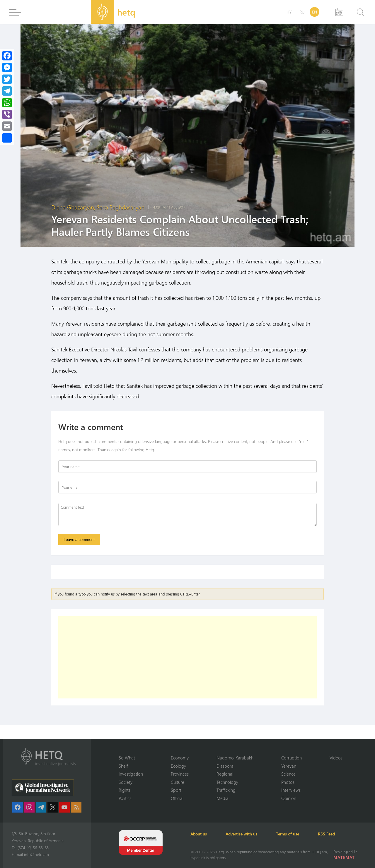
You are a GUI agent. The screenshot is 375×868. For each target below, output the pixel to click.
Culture (178, 782)
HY (289, 12)
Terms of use (288, 834)
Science (288, 774)
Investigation (131, 774)
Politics (125, 798)
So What (127, 758)
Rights (125, 790)
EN (315, 12)
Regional (225, 774)
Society (126, 782)
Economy (180, 758)
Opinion (289, 798)
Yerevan (289, 766)
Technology (227, 782)
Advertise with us (241, 834)
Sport (176, 790)
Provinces (180, 774)
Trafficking (226, 790)
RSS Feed (326, 834)
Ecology (178, 766)
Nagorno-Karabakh (235, 758)
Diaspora (225, 766)
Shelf (123, 766)
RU (302, 12)
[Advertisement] (187, 657)
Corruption (292, 758)
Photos (288, 782)
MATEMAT (344, 857)
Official (177, 798)
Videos (336, 758)
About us (199, 834)
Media (223, 798)
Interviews (291, 790)
